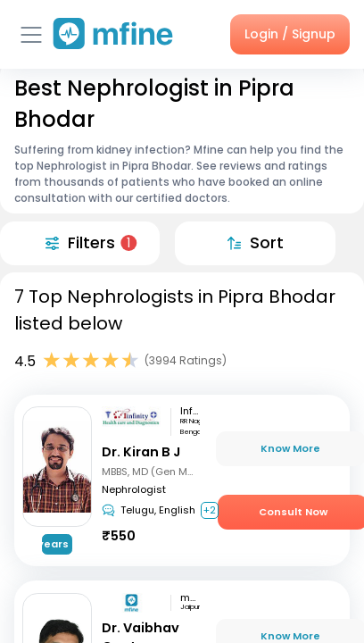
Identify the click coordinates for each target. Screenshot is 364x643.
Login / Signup (290, 34)
